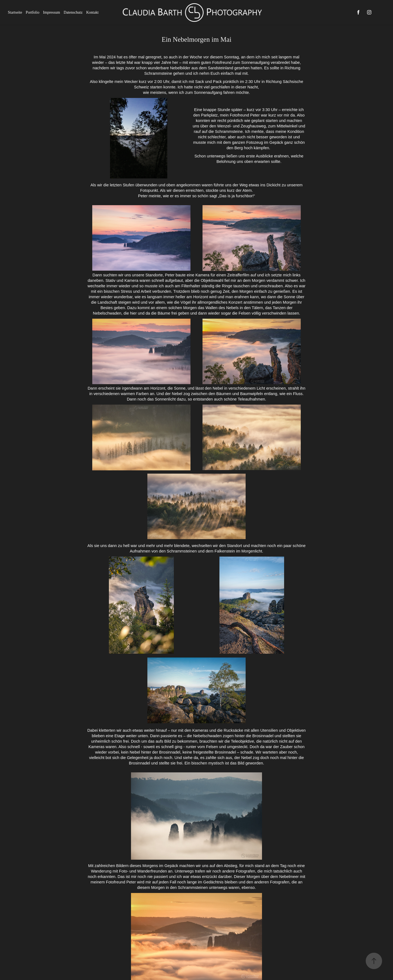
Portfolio (32, 12)
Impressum (52, 12)
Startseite (15, 12)
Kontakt (92, 12)
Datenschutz (73, 12)
